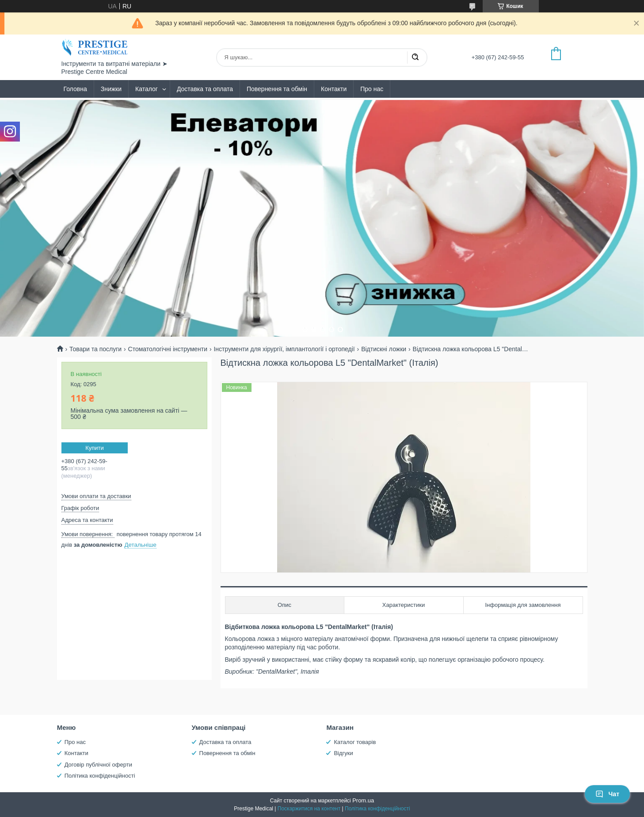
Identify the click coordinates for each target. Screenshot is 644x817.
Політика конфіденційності (100, 776)
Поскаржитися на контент (309, 809)
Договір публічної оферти (98, 765)
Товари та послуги (95, 349)
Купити (95, 448)
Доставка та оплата (205, 89)
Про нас (372, 89)
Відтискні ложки (384, 349)
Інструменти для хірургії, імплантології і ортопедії (284, 349)
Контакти (334, 89)
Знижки (111, 89)
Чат (607, 794)
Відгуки (343, 753)
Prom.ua (363, 800)
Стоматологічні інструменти (168, 349)
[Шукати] (415, 58)
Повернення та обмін (277, 89)
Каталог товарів (355, 742)
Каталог (147, 89)
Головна (75, 89)
